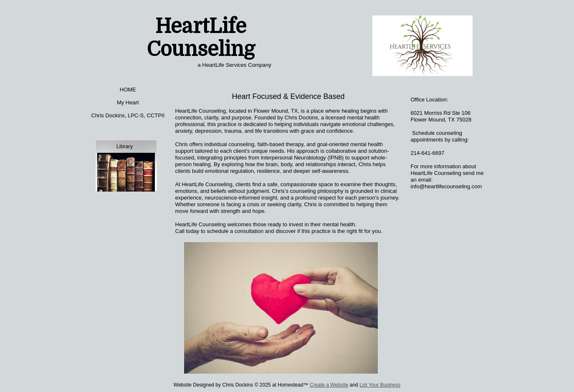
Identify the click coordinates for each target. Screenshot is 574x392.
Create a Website (329, 385)
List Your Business (380, 385)
